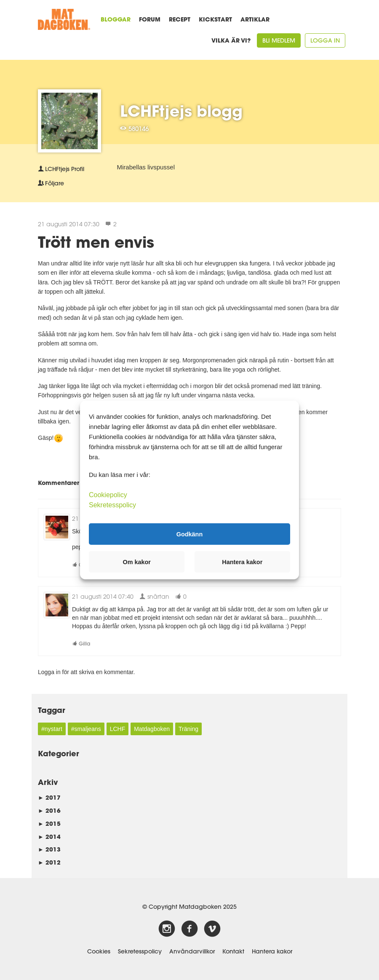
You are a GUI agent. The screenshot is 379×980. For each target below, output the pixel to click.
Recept (180, 19)
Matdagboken (152, 729)
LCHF (118, 729)
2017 (49, 797)
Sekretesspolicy (140, 951)
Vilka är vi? (231, 40)
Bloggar (116, 19)
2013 (49, 849)
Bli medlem (279, 40)
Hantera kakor (272, 951)
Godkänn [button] (189, 534)
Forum (150, 19)
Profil (61, 169)
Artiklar (255, 19)
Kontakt (233, 951)
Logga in (325, 40)
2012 (49, 862)
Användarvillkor (192, 951)
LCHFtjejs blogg (181, 111)
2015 (49, 823)
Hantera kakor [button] (242, 562)
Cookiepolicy (108, 495)
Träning (188, 729)
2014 (49, 837)
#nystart (52, 729)
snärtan (154, 596)
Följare (51, 183)
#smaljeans (86, 729)
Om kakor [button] (137, 562)
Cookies (99, 951)
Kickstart (215, 19)
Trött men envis (96, 242)
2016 (49, 810)
